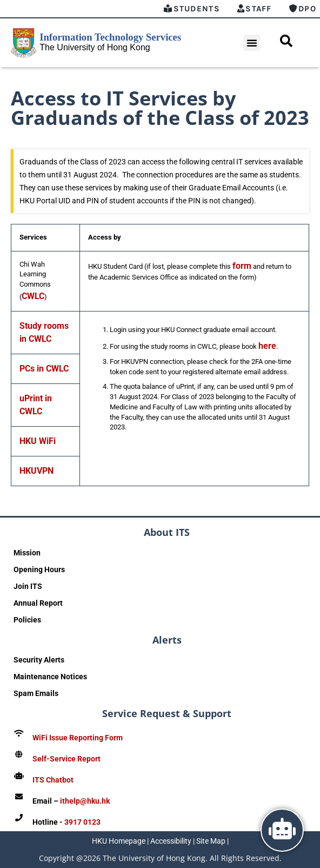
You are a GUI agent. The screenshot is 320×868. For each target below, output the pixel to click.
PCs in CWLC (44, 369)
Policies (27, 620)
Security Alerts (39, 660)
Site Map (211, 841)
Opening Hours (39, 569)
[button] (252, 43)
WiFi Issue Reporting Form (78, 738)
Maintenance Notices (50, 677)
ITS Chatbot (53, 780)
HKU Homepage (119, 841)
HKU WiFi (38, 441)
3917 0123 (82, 822)
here (267, 346)
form (242, 266)
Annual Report (38, 603)
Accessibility (171, 841)
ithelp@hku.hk (85, 801)
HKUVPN (36, 471)
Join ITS (28, 586)
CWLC (33, 296)
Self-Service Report (66, 759)
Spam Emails (36, 693)
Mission (27, 553)
